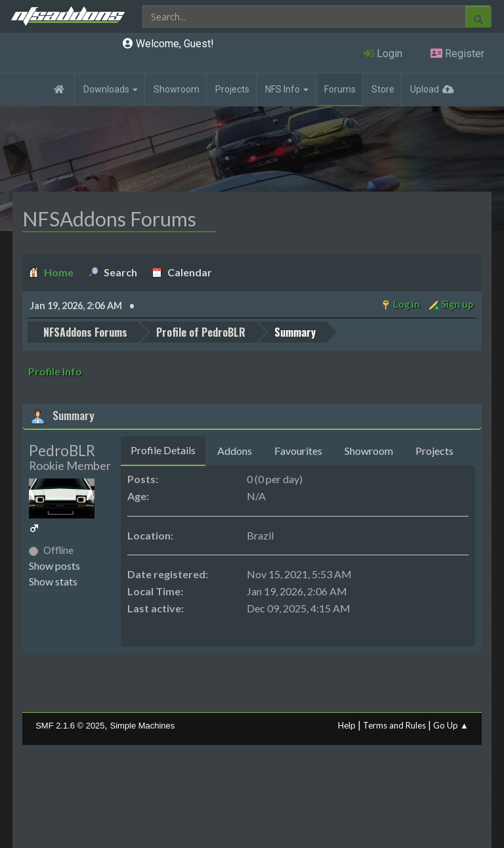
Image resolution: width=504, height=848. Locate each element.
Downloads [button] (111, 89)
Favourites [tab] (298, 451)
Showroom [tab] (369, 451)
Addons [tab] (235, 451)
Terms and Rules (394, 725)
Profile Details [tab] (163, 450)
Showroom (177, 89)
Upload (425, 89)
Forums (340, 89)
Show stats (53, 581)
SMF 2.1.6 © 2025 (70, 726)
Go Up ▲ (451, 725)
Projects (232, 89)
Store (383, 89)
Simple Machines (143, 726)
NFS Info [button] (287, 89)
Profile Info (55, 371)
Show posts (54, 565)
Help (347, 725)
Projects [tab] (434, 451)
